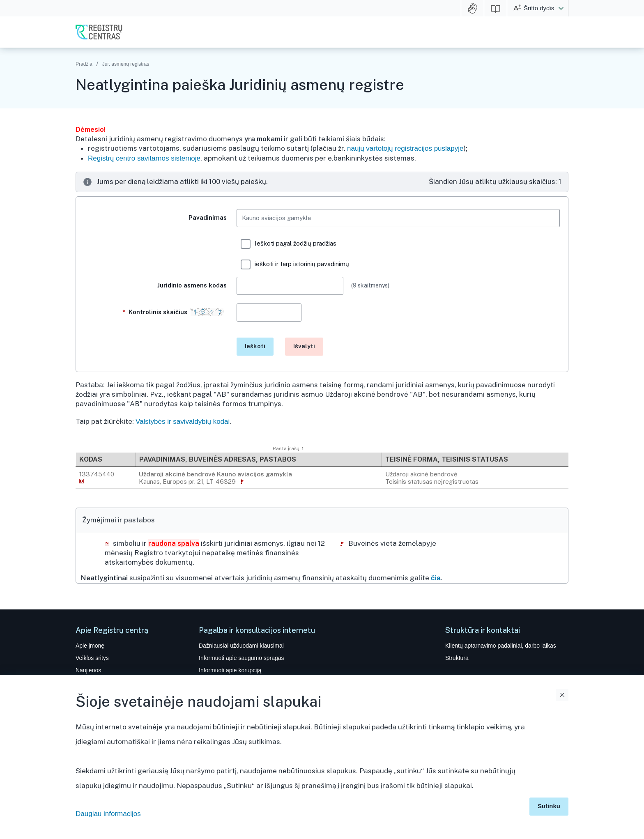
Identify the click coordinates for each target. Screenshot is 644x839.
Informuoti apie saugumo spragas (241, 658)
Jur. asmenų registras (126, 64)
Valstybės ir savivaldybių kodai (183, 422)
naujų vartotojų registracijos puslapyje (405, 148)
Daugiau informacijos (108, 814)
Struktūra (457, 658)
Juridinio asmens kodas (192, 285)
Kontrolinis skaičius (175, 316)
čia (436, 578)
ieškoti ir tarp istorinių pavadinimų (295, 264)
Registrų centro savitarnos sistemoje (144, 158)
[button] (561, 8)
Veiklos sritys (92, 658)
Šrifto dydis (539, 8)
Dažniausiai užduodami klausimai (241, 646)
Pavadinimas (208, 217)
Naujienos (88, 670)
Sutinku (549, 806)
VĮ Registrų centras (99, 32)
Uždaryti (562, 695)
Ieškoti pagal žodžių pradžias (289, 244)
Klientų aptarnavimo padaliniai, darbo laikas (501, 646)
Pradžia (84, 64)
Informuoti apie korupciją (230, 670)
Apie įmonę (90, 646)
